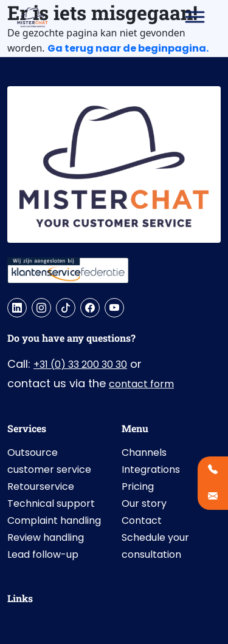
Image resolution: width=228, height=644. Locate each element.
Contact (142, 520)
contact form (141, 384)
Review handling (46, 537)
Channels (144, 452)
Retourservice (41, 486)
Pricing (138, 486)
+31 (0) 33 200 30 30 (80, 364)
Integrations (151, 469)
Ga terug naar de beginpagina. (128, 48)
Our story (144, 503)
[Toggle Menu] (195, 17)
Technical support (51, 503)
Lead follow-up (43, 554)
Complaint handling (54, 520)
